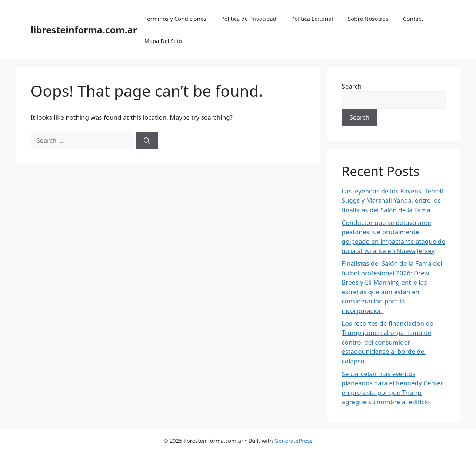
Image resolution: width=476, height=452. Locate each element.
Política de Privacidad (249, 19)
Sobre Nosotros (368, 19)
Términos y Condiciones (175, 19)
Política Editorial (312, 19)
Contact (413, 19)
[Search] (147, 140)
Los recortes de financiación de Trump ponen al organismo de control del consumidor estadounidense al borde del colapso (388, 342)
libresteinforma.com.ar (84, 30)
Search (352, 86)
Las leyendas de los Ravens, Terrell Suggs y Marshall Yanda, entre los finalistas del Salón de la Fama (393, 200)
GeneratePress (294, 441)
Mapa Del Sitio (163, 41)
